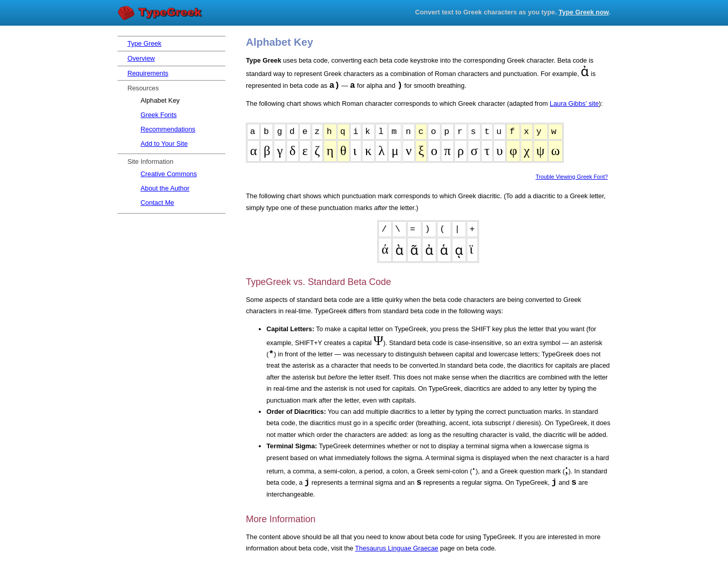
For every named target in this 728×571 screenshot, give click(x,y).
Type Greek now (583, 12)
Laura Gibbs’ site (574, 103)
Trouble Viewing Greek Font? (572, 177)
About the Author (165, 188)
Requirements (148, 73)
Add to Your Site (164, 144)
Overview (141, 58)
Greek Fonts (159, 115)
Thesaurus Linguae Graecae (396, 548)
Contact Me (157, 203)
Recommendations (168, 129)
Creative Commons (169, 174)
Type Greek (161, 13)
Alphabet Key (160, 100)
